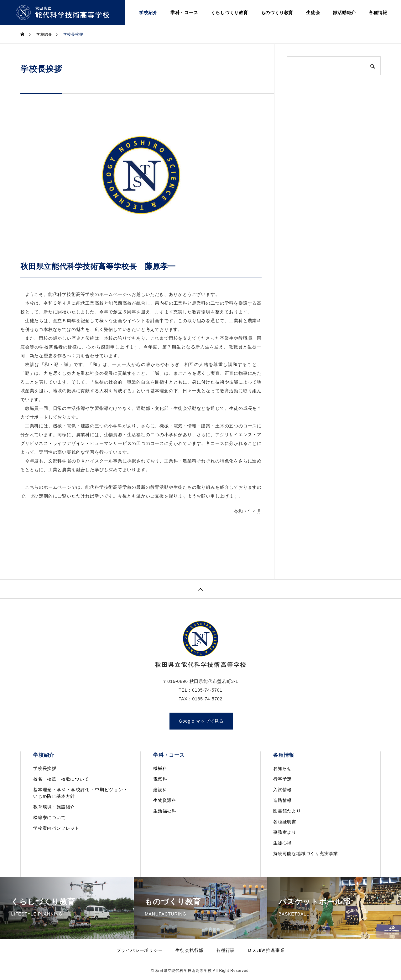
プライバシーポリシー (140, 950)
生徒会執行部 (189, 950)
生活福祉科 (165, 811)
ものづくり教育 (277, 13)
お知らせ (282, 768)
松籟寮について (49, 818)
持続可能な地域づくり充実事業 (306, 854)
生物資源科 (165, 800)
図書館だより (287, 811)
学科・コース (184, 13)
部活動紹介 (344, 13)
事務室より (285, 832)
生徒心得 (282, 843)
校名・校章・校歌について (61, 779)
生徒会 (313, 13)
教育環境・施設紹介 (54, 807)
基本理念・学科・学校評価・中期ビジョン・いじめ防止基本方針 (81, 793)
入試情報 (282, 790)
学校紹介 (148, 13)
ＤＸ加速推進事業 (266, 950)
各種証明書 (285, 822)
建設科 (160, 790)
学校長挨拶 (45, 768)
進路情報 (282, 800)
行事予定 (282, 779)
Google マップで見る (201, 721)
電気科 (160, 779)
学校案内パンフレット (56, 828)
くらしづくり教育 (229, 13)
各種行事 (225, 950)
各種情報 (378, 13)
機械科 (160, 768)
